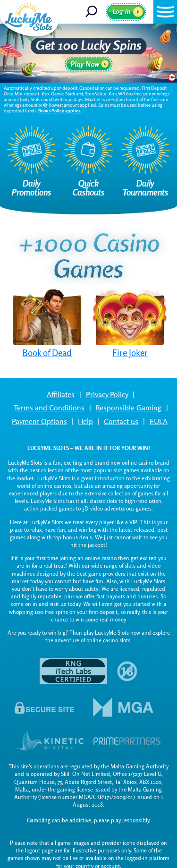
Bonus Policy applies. (60, 111)
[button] (165, 12)
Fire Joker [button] (130, 353)
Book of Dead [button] (47, 353)
